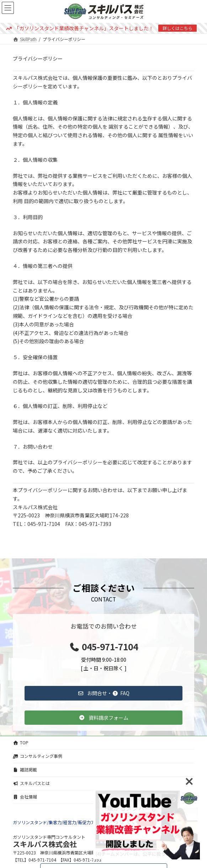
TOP (21, 742)
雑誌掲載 (25, 769)
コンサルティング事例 (38, 756)
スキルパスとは (31, 783)
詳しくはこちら (177, 28)
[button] (103, 693)
